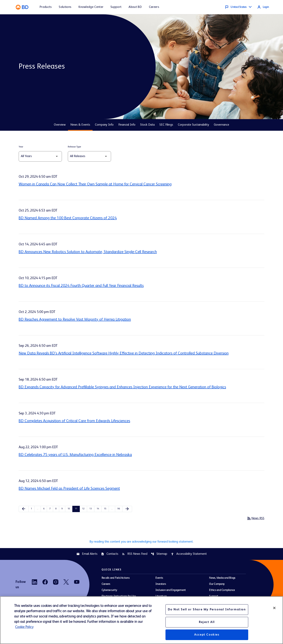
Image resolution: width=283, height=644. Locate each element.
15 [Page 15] (106, 509)
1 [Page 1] (33, 509)
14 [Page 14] (99, 509)
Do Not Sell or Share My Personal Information (207, 610)
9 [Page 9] (63, 509)
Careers (106, 586)
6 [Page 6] (45, 509)
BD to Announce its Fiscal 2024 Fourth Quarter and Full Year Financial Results (81, 286)
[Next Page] (127, 509)
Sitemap (159, 556)
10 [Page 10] (70, 509)
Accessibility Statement (189, 556)
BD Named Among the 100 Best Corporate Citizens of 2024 (68, 218)
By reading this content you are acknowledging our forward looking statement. (141, 543)
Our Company (217, 586)
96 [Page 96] (120, 509)
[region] (141, 620)
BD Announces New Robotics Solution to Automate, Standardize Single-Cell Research (88, 252)
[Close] (274, 608)
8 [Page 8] (57, 509)
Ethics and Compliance (222, 592)
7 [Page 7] (51, 509)
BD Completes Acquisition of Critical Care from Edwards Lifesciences (74, 421)
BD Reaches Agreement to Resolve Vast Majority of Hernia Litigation (75, 320)
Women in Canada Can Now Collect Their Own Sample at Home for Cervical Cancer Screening (95, 184)
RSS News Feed (135, 556)
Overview (60, 125)
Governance (221, 125)
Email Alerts (87, 556)
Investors (161, 586)
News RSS (255, 519)
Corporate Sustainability (193, 125)
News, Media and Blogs (222, 580)
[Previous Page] (24, 509)
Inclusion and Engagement (171, 592)
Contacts (110, 556)
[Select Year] (40, 156)
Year (21, 147)
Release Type (74, 147)
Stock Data (147, 125)
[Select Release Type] (89, 156)
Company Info (104, 125)
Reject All (207, 622)
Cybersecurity (109, 592)
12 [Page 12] (84, 509)
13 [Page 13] (91, 509)
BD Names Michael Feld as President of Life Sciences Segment (69, 489)
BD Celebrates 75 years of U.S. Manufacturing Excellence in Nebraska (75, 455)
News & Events (80, 125)
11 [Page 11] (77, 509)
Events (159, 580)
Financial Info (127, 125)
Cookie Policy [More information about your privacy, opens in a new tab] (24, 627)
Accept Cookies (207, 635)
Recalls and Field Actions (116, 580)
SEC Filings (166, 125)
